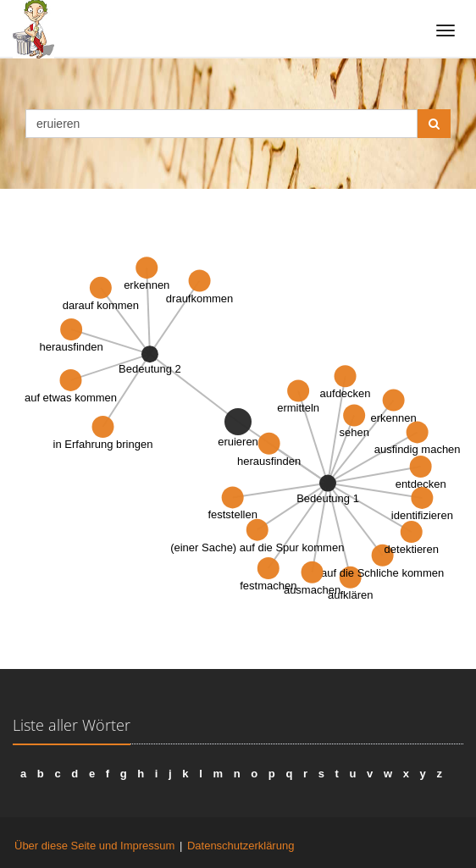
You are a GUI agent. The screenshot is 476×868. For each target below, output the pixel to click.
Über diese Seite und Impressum (94, 846)
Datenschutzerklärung (241, 846)
